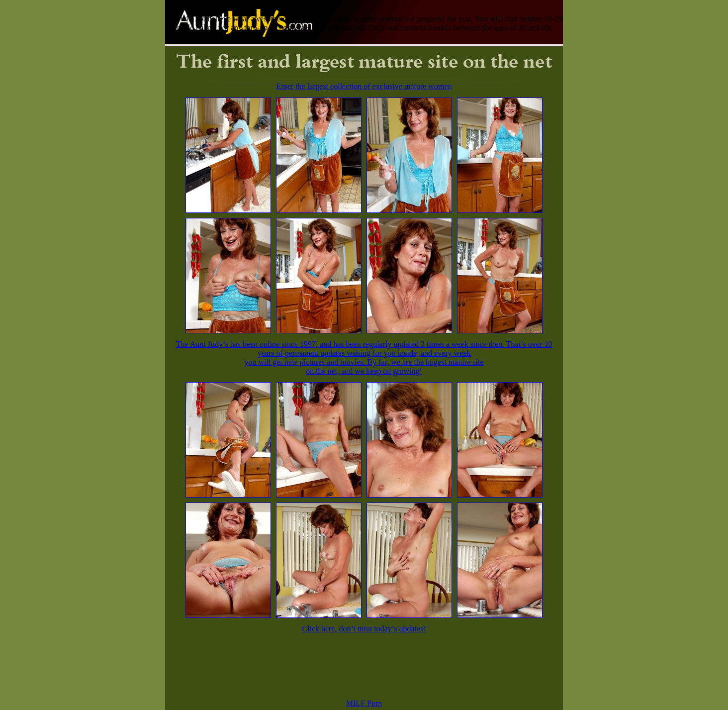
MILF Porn (364, 703)
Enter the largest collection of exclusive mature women (364, 86)
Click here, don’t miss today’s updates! (364, 629)
